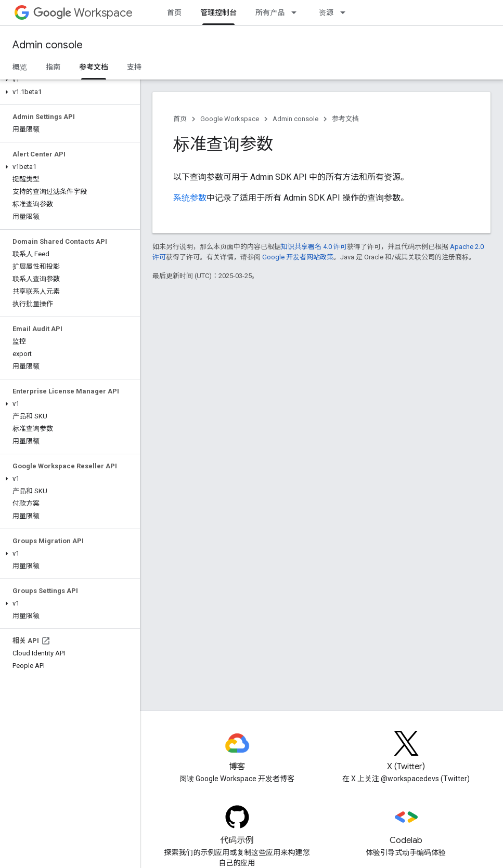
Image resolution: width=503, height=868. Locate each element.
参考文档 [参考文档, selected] (94, 67)
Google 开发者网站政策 (298, 257)
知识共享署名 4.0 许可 (314, 247)
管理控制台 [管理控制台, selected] (218, 12)
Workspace (83, 13)
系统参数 (190, 198)
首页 (174, 12)
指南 (53, 67)
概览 (20, 67)
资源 (326, 12)
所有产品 (270, 12)
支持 (134, 67)
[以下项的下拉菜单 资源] (346, 12)
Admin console (48, 45)
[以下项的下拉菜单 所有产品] (297, 12)
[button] (68, 80)
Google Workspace (230, 119)
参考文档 (345, 119)
